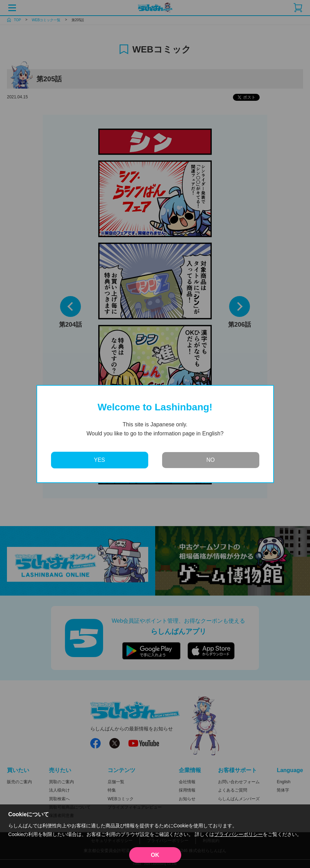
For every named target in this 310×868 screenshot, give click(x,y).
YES (99, 460)
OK (155, 855)
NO (211, 460)
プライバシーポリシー (238, 834)
